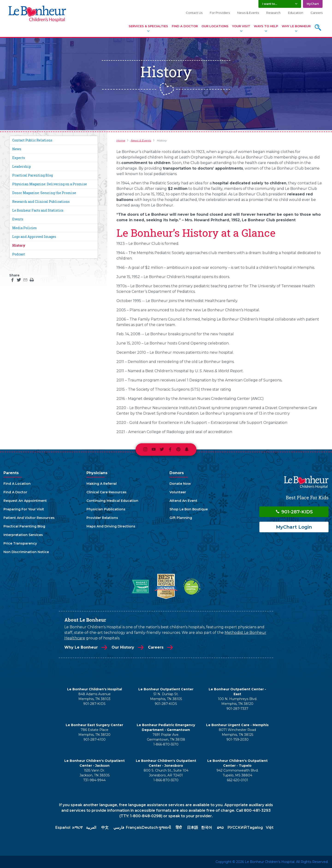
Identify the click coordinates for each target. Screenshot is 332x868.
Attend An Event (183, 501)
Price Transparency (20, 543)
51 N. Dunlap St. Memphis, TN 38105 (166, 696)
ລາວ (220, 828)
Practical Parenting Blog (33, 175)
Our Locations (215, 26)
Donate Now (180, 484)
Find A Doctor (185, 26)
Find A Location (17, 484)
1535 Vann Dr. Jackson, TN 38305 (95, 773)
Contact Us (194, 13)
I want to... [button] (270, 4)
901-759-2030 (237, 739)
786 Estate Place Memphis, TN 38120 (94, 732)
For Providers (220, 13)
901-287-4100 (95, 739)
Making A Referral (102, 484)
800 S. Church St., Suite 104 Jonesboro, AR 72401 (166, 773)
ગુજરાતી (165, 828)
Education (296, 13)
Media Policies (24, 228)
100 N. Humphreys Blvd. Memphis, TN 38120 (237, 701)
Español (63, 828)
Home (121, 140)
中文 (105, 828)
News (17, 149)
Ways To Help (266, 26)
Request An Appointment (25, 501)
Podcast (19, 254)
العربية (91, 828)
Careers (317, 13)
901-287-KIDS (294, 512)
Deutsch (150, 828)
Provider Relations (102, 518)
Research (273, 13)
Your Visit (241, 26)
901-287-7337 (237, 709)
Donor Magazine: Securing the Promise (44, 193)
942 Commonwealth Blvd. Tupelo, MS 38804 (237, 773)
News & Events (248, 13)
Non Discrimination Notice (26, 552)
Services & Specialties (148, 26)
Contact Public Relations (32, 140)
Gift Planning (181, 518)
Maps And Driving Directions (111, 526)
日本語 (193, 828)
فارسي (119, 828)
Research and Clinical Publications (41, 202)
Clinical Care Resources (107, 492)
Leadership (22, 166)
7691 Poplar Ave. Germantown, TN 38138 (166, 737)
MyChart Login (294, 527)
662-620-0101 (237, 780)
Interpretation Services (23, 535)
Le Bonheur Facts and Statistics (38, 210)
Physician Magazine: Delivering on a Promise (50, 184)
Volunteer (178, 492)
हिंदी (179, 828)
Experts (19, 158)
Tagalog (255, 828)
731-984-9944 (94, 780)
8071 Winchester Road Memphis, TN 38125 (237, 732)
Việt (270, 828)
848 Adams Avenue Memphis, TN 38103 (95, 696)
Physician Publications (106, 509)
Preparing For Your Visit (24, 509)
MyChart (313, 4)
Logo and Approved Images (34, 237)
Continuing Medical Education (112, 501)
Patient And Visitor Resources (29, 518)
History (19, 245)
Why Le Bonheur (296, 26)
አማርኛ (77, 828)
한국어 (207, 828)
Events (18, 219)
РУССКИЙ (237, 828)
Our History (123, 647)
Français (134, 828)
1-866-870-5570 (166, 744)
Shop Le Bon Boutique (189, 509)
